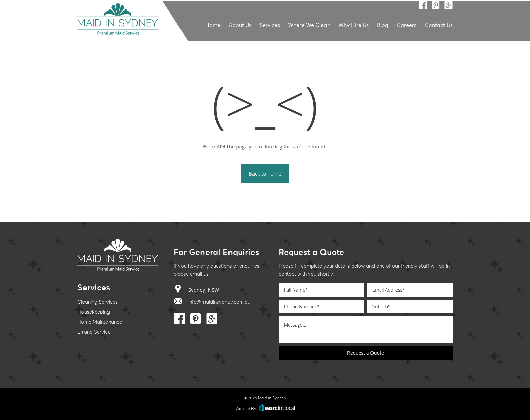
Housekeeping (94, 312)
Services (270, 25)
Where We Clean (309, 25)
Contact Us (439, 25)
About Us (240, 25)
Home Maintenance (100, 322)
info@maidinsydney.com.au (212, 301)
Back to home (265, 173)
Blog (383, 25)
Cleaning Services (98, 302)
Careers (406, 25)
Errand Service (94, 332)
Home (213, 25)
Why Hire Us (354, 25)
